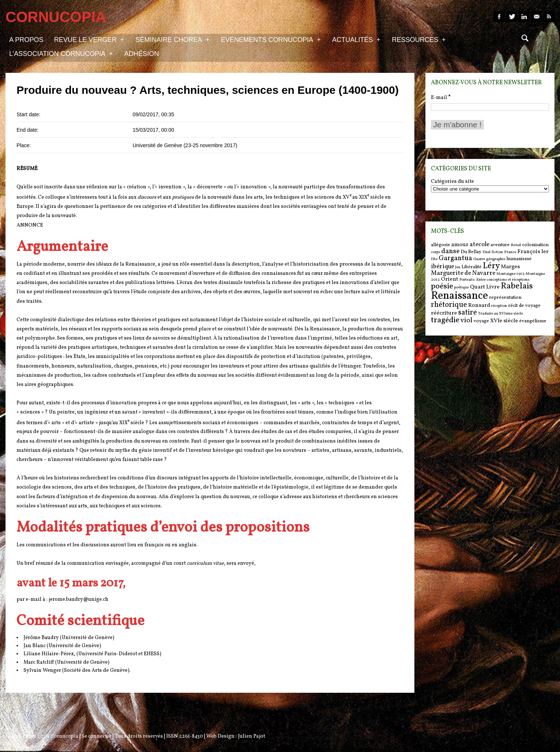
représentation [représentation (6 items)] (505, 297)
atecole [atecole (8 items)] (479, 245)
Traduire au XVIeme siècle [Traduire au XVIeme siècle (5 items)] (500, 314)
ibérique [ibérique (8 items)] (443, 267)
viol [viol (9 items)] (466, 320)
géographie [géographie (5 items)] (496, 259)
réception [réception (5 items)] (499, 306)
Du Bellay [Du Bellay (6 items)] (471, 252)
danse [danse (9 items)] (450, 251)
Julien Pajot (252, 736)
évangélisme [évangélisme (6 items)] (533, 321)
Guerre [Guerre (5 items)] (479, 259)
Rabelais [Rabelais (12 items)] (517, 286)
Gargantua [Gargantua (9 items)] (455, 258)
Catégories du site (452, 182)
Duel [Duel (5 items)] (486, 252)
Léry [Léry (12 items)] (491, 266)
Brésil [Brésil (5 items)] (516, 245)
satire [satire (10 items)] (468, 313)
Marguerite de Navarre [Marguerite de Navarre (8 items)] (463, 273)
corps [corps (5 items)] (436, 252)
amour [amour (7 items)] (460, 245)
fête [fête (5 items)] (434, 259)
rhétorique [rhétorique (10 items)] (449, 305)
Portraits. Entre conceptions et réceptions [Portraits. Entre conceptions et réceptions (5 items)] (494, 280)
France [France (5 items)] (510, 252)
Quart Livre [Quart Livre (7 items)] (485, 287)
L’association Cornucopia (61, 53)
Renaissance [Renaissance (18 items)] (459, 296)
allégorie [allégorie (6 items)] (440, 245)
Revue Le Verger (89, 39)
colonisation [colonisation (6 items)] (535, 245)
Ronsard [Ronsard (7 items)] (479, 306)
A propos (26, 40)
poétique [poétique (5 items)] (461, 288)
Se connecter (97, 736)
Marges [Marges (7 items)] (510, 267)
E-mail (441, 98)
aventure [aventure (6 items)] (500, 245)
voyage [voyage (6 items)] (481, 321)
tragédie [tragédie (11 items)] (445, 320)
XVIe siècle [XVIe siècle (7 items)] (504, 321)
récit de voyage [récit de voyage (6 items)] (524, 306)
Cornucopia (64, 736)
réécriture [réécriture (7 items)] (444, 313)
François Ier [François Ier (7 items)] (533, 252)
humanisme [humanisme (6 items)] (519, 259)
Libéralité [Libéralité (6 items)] (472, 267)
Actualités (356, 39)
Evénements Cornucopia (271, 39)
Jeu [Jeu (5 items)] (458, 267)
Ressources (419, 39)
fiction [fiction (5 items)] (497, 252)
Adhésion (142, 54)
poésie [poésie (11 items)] (442, 286)
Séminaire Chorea (172, 39)
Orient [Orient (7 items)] (450, 279)
